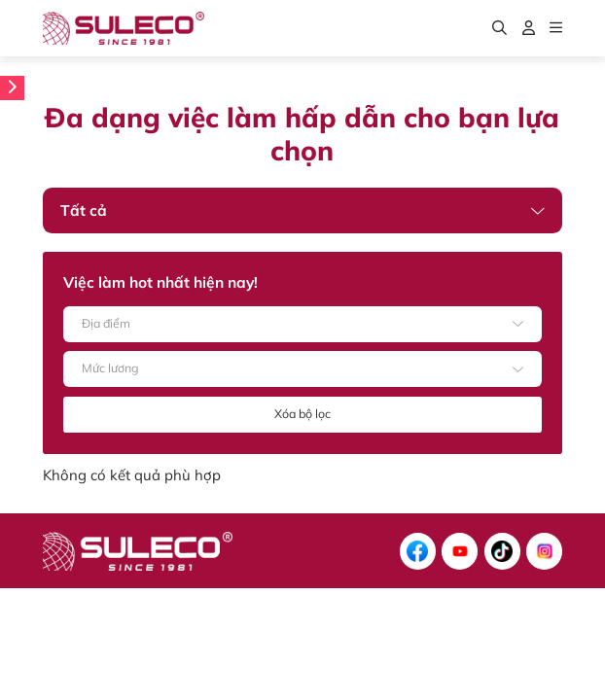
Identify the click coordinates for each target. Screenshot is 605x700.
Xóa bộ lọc (302, 414)
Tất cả (84, 210)
